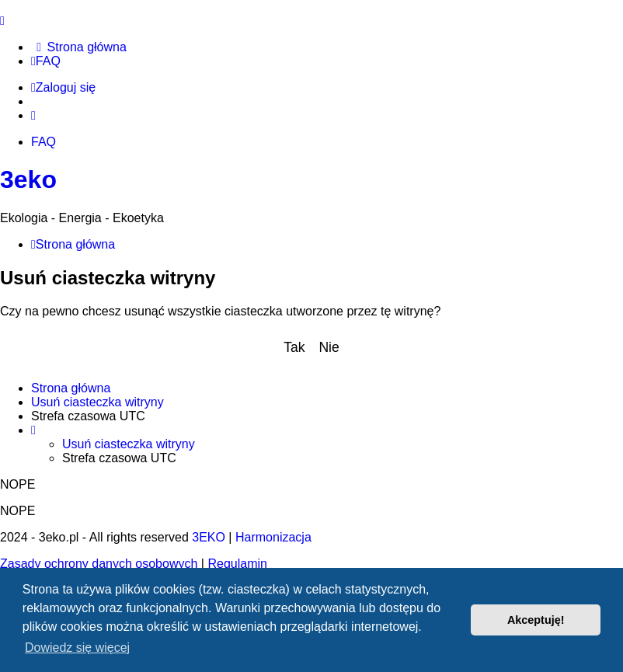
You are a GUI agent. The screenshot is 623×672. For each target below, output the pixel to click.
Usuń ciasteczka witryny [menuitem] (97, 402)
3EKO (209, 537)
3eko (28, 179)
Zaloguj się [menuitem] (63, 87)
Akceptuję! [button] (536, 620)
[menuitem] (79, 47)
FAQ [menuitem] (44, 142)
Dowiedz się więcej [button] (77, 648)
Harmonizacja (273, 537)
